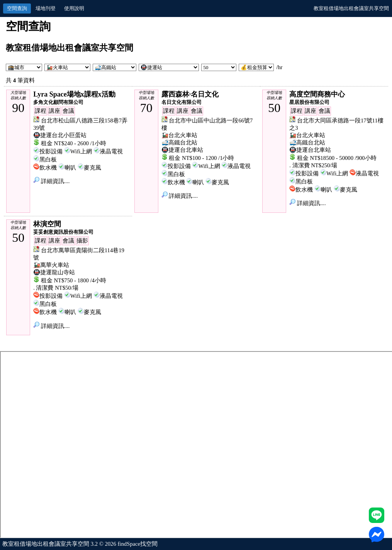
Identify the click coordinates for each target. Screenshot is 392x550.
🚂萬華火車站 (51, 265)
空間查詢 (17, 8)
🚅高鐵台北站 (179, 143)
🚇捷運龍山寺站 (54, 272)
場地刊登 (46, 8)
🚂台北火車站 (179, 135)
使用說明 (74, 8)
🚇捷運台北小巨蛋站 (60, 135)
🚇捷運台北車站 (182, 150)
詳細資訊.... (51, 181)
